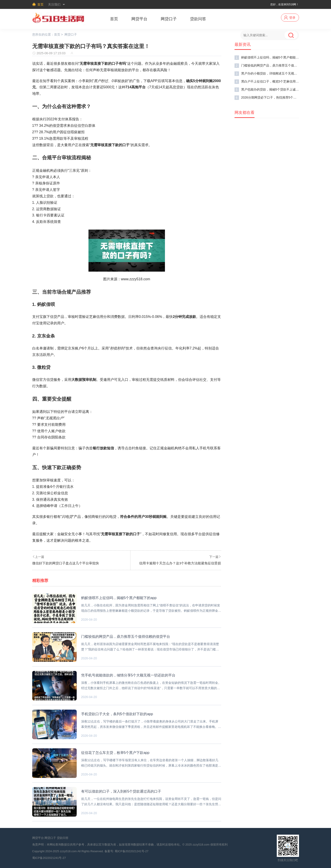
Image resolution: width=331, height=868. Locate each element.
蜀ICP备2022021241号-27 (132, 851)
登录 (292, 18)
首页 (40, 4)
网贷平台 (139, 19)
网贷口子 (169, 19)
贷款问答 (198, 19)
